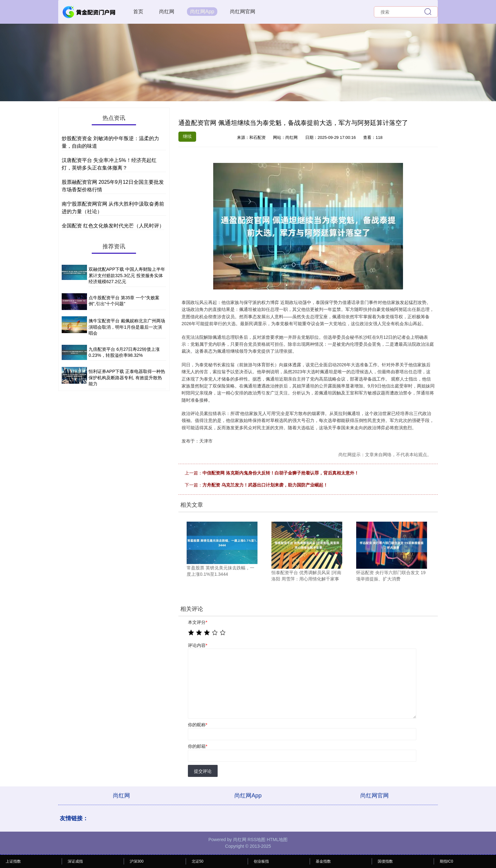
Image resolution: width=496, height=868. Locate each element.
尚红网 (167, 12)
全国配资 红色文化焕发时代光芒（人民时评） (113, 226)
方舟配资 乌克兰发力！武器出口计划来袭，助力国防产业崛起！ (265, 485)
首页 (138, 12)
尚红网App (202, 12)
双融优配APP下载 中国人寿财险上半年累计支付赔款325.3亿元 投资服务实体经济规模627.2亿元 (127, 275)
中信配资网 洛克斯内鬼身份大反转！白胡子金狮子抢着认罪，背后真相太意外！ (281, 473)
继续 (187, 136)
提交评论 (203, 771)
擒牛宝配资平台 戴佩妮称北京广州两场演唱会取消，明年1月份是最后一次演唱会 (127, 327)
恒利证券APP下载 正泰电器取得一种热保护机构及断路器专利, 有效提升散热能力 (127, 378)
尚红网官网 (243, 12)
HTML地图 (277, 840)
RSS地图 (256, 840)
